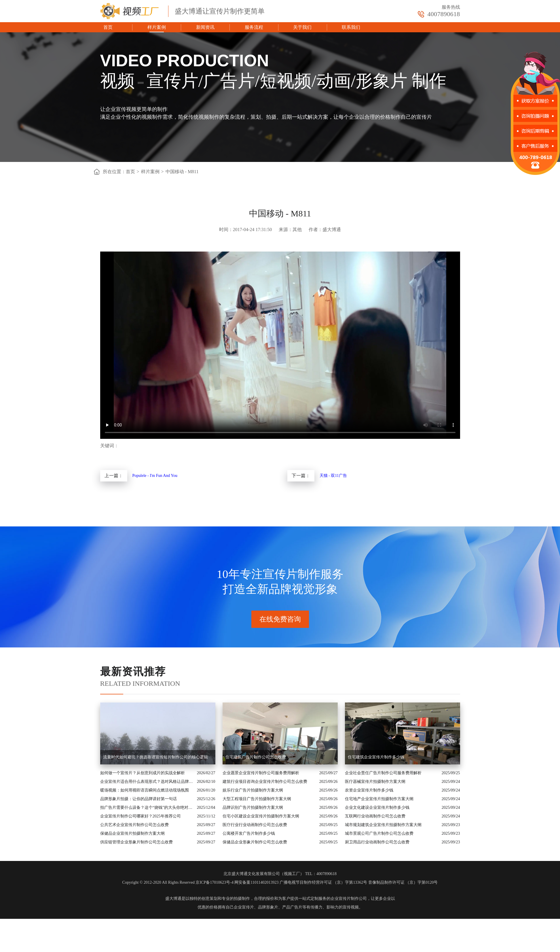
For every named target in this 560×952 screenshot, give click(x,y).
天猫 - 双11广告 (333, 476)
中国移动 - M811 (182, 172)
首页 (108, 27)
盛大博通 (173, 899)
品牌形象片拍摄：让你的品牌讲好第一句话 (138, 799)
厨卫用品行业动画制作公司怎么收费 (377, 842)
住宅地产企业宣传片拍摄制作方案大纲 (379, 799)
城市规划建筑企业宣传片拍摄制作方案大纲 (383, 825)
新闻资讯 (205, 27)
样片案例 (157, 27)
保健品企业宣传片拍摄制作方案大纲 (132, 833)
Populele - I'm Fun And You (155, 476)
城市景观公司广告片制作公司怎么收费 (379, 833)
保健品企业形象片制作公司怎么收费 (255, 842)
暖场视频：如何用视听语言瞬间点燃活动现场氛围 (145, 790)
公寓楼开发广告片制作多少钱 (249, 833)
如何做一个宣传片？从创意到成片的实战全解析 (143, 773)
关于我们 (302, 27)
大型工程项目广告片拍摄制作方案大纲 (257, 799)
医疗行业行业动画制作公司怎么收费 (255, 825)
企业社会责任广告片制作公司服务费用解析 (383, 773)
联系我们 (351, 27)
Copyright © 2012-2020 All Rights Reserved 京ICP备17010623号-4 (178, 882)
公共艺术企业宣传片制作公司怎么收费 (134, 825)
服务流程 (254, 27)
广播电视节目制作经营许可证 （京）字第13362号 (323, 882)
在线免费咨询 (280, 619)
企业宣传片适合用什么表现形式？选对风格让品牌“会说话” (147, 782)
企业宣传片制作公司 (349, 899)
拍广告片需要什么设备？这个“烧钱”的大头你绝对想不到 (147, 807)
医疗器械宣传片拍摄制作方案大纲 (375, 782)
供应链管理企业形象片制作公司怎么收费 (136, 842)
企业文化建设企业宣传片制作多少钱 (377, 807)
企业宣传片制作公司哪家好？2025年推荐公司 (141, 816)
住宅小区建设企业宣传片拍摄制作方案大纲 (261, 816)
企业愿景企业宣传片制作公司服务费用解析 (261, 773)
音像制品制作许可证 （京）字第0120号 (403, 882)
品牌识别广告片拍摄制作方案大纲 (253, 807)
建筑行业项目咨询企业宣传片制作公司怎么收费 (265, 782)
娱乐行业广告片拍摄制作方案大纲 (253, 790)
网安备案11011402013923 (256, 882)
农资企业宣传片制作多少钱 (369, 790)
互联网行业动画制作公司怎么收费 (375, 816)
